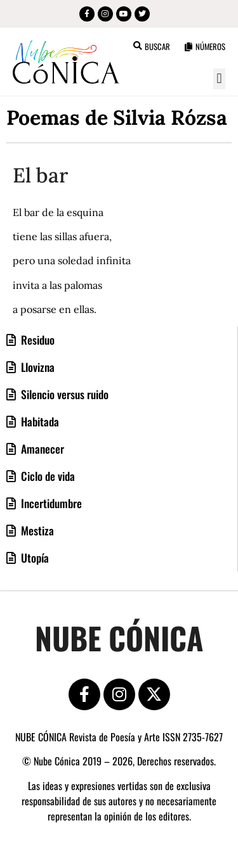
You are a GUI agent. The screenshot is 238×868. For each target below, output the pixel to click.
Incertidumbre (50, 503)
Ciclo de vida (47, 476)
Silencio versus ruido (63, 394)
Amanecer (41, 449)
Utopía (34, 558)
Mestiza (36, 530)
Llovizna (36, 367)
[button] (219, 79)
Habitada (39, 421)
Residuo (36, 340)
